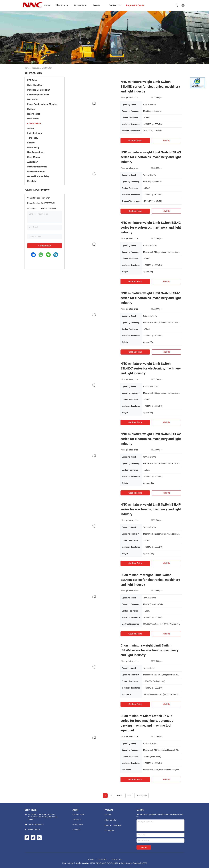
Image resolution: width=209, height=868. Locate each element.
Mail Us (166, 141)
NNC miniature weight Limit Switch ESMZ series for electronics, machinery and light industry (151, 298)
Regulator (32, 181)
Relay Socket (34, 114)
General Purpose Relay (38, 176)
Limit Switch (35, 123)
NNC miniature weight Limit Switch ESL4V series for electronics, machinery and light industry (151, 439)
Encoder (31, 143)
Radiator (31, 109)
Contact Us (76, 830)
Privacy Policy (116, 859)
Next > (119, 796)
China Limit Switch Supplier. (72, 863)
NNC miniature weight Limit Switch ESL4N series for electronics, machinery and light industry (151, 157)
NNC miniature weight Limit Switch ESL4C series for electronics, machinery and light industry (151, 228)
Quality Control (78, 825)
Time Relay (33, 138)
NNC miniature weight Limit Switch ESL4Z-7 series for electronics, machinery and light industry (151, 368)
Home (27, 68)
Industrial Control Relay (39, 90)
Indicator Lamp (35, 133)
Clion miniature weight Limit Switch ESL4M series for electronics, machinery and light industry (149, 650)
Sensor (31, 128)
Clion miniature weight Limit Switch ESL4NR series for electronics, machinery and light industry (150, 580)
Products (36, 68)
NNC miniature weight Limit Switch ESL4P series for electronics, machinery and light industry (151, 509)
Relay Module (34, 157)
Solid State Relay (35, 85)
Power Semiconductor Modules (42, 104)
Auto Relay (32, 162)
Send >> (144, 847)
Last (129, 796)
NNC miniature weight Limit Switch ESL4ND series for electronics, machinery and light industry (150, 87)
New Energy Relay (36, 152)
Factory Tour (77, 820)
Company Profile (78, 814)
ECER (145, 863)
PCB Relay (32, 80)
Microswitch (33, 99)
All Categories (109, 831)
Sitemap (91, 859)
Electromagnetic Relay (38, 95)
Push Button (33, 119)
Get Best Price (135, 141)
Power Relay (33, 148)
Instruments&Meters (37, 167)
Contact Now (45, 246)
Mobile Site (103, 859)
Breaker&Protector (36, 172)
